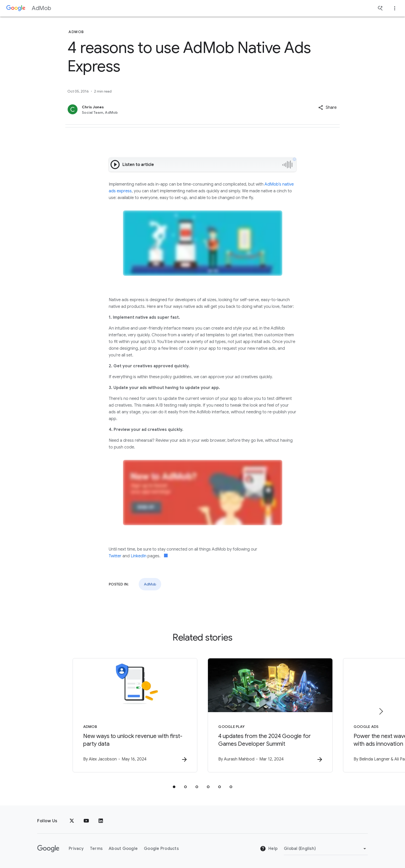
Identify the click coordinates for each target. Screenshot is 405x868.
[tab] (174, 787)
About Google (123, 849)
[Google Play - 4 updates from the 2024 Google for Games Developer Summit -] (270, 715)
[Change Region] (326, 849)
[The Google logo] (48, 849)
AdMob (41, 8)
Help (269, 849)
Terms (96, 849)
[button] (327, 108)
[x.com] (72, 821)
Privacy (76, 849)
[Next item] (381, 711)
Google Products (161, 849)
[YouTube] (86, 821)
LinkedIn (139, 556)
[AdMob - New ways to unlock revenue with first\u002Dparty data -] (135, 715)
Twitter (115, 556)
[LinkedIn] (101, 821)
